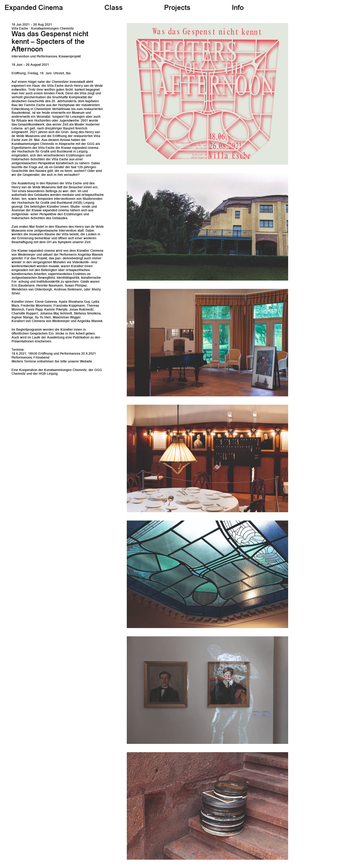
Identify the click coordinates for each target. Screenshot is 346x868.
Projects (177, 8)
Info (238, 8)
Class (114, 8)
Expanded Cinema (34, 8)
